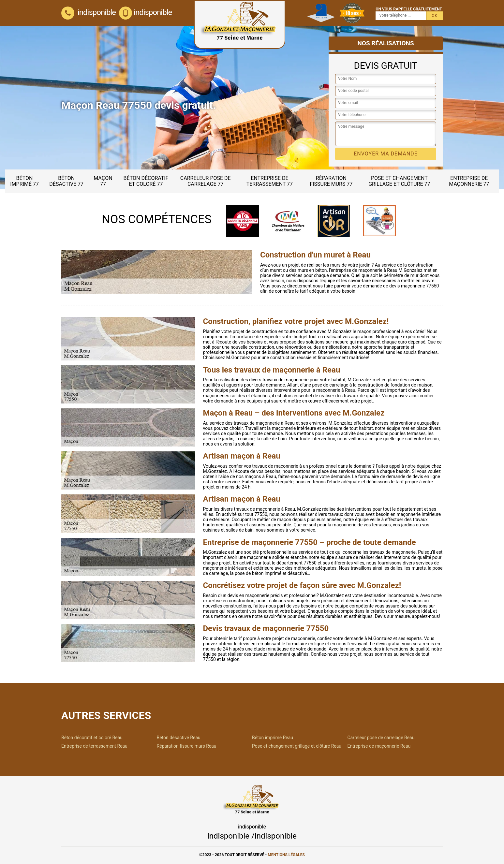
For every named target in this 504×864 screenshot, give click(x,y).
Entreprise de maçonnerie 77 (469, 181)
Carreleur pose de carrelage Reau (381, 738)
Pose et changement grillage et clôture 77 (399, 181)
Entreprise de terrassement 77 (270, 181)
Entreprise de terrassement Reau (94, 746)
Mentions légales (286, 855)
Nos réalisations (385, 43)
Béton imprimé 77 (24, 181)
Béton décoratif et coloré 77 (146, 181)
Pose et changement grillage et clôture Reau (297, 746)
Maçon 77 (103, 181)
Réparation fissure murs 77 (331, 181)
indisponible (89, 12)
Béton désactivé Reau (179, 738)
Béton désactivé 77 (66, 181)
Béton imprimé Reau (273, 738)
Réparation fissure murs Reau (187, 746)
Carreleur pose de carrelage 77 (206, 181)
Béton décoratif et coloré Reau (92, 738)
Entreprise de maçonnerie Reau (379, 746)
